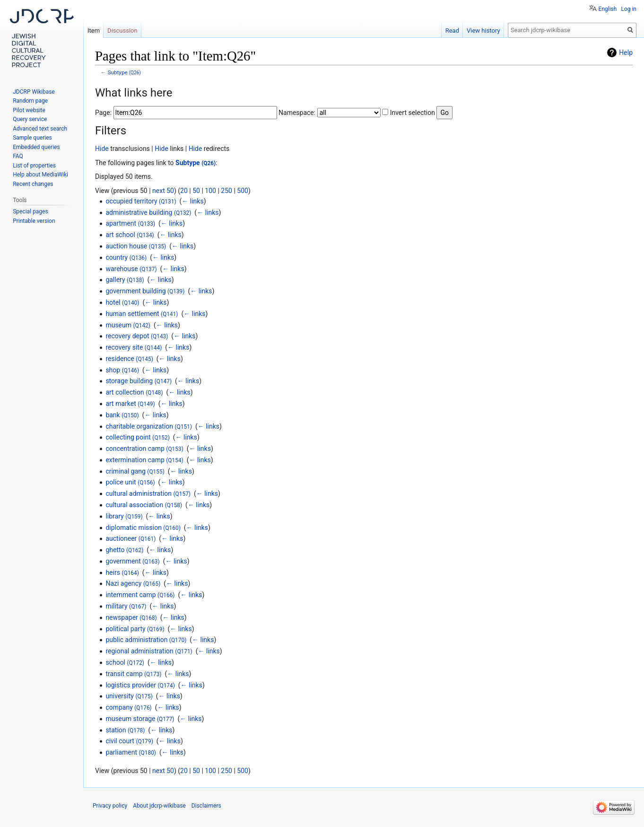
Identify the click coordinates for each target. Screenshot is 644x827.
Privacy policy (110, 806)
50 (196, 191)
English (608, 9)
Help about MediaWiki (40, 175)
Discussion (122, 31)
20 (184, 191)
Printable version (34, 221)
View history (483, 31)
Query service (30, 119)
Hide (102, 149)
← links (192, 201)
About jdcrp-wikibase (159, 806)
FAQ (18, 156)
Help (626, 53)
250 (226, 191)
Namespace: (297, 113)
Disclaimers (206, 806)
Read (452, 31)
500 (243, 191)
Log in (629, 9)
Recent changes (33, 184)
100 (210, 191)
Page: (103, 113)
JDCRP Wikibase (34, 92)
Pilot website (29, 110)
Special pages (30, 211)
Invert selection (413, 113)
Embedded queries (36, 147)
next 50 (163, 191)
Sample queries (32, 138)
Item (94, 31)
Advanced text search (40, 129)
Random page (30, 101)
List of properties (34, 166)
